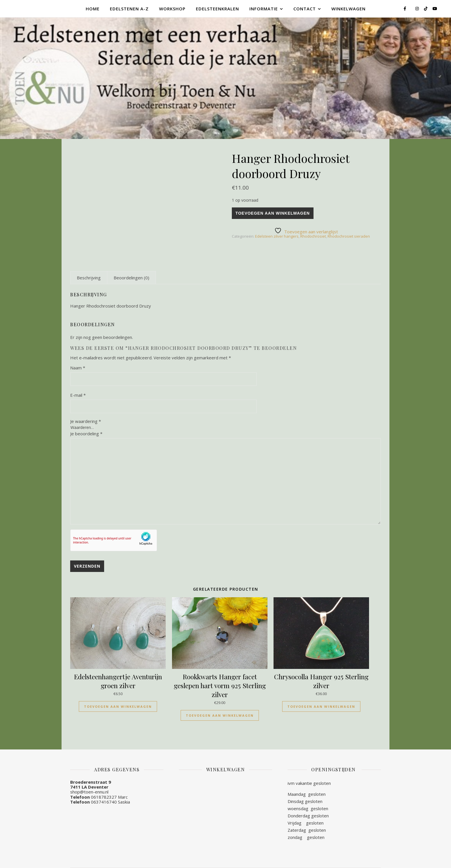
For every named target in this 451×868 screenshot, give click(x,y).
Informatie (264, 9)
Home (93, 9)
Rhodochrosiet (313, 236)
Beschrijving (89, 278)
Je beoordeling (86, 434)
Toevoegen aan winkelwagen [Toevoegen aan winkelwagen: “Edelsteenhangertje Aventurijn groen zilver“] (118, 706)
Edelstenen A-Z (129, 9)
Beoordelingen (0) (131, 278)
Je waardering (86, 421)
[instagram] (418, 8)
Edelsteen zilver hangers (277, 236)
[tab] (89, 278)
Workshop (172, 9)
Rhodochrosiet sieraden (349, 236)
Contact (305, 9)
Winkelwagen (348, 9)
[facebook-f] (405, 8)
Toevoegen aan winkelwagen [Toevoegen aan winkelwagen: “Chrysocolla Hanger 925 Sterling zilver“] (321, 706)
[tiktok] (426, 8)
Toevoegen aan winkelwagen (273, 213)
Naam (78, 368)
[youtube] (435, 8)
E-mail (78, 395)
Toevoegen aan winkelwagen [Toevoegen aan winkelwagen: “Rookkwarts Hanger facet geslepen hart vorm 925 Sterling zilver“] (220, 715)
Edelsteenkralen (217, 9)
